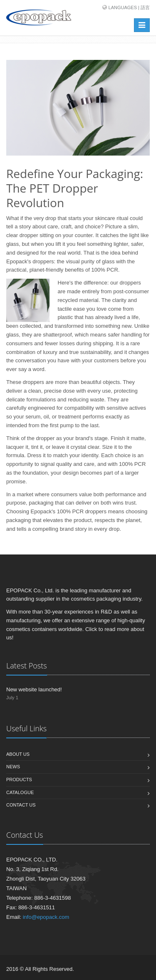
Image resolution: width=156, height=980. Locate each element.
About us (18, 754)
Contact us (21, 805)
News (13, 767)
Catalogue (20, 792)
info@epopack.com (46, 917)
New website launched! (34, 689)
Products (19, 780)
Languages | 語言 (129, 7)
